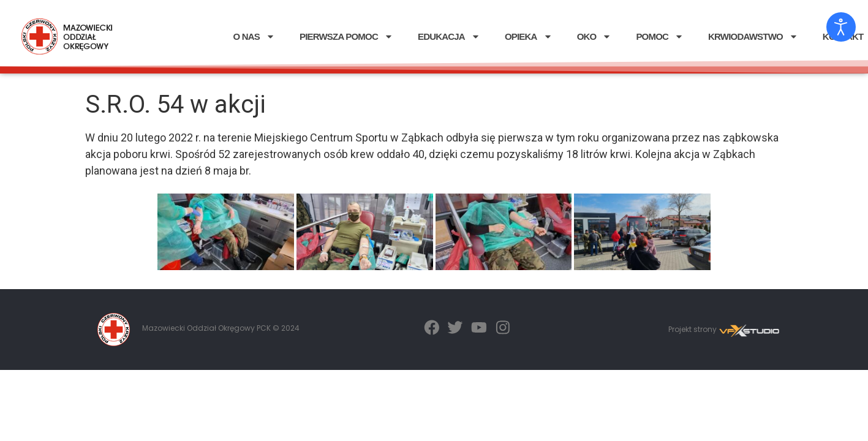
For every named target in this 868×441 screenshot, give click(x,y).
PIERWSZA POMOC (346, 36)
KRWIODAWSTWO (753, 36)
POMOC (660, 36)
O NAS (254, 36)
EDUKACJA (449, 36)
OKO (594, 36)
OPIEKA (529, 36)
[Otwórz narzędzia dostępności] (841, 27)
